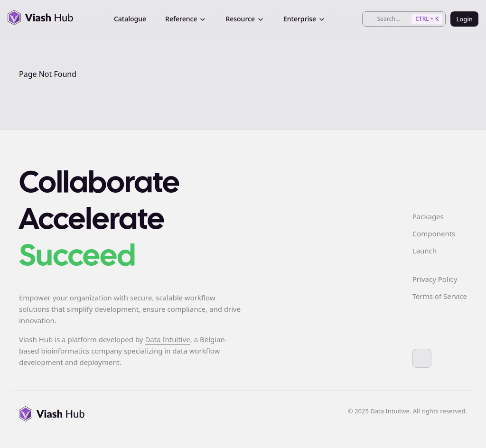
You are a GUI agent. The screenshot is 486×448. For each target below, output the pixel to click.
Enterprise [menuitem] (304, 19)
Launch (425, 251)
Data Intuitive (167, 339)
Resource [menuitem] (245, 19)
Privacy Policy (435, 279)
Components (434, 233)
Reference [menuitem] (186, 19)
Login (464, 19)
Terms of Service (440, 296)
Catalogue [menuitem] (130, 19)
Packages (428, 216)
